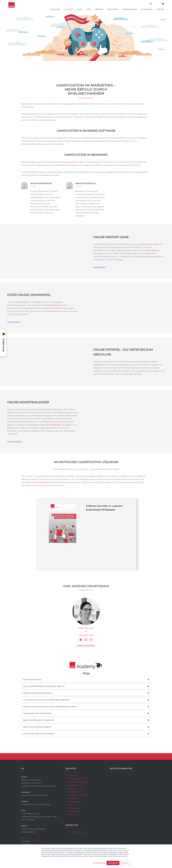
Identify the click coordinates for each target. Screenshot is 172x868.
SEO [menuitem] (70, 805)
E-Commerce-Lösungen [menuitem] (78, 795)
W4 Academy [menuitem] (147, 9)
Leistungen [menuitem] (55, 9)
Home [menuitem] (71, 815)
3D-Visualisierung (43, 482)
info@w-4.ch (26, 838)
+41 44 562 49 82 (36, 841)
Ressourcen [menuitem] (113, 9)
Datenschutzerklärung (77, 832)
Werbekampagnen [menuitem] (76, 802)
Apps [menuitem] (89, 9)
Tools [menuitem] (80, 9)
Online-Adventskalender (50, 425)
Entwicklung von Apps (65, 162)
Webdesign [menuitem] (73, 798)
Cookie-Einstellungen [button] (99, 863)
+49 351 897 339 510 (39, 844)
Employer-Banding (151, 250)
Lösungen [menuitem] (68, 9)
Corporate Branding (51, 305)
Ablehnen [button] (125, 863)
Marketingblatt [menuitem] (130, 9)
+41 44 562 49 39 (86, 635)
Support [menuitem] (160, 9)
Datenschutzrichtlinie (120, 850)
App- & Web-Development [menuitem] (78, 782)
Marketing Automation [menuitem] (77, 779)
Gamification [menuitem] (73, 775)
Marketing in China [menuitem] (76, 792)
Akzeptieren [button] (113, 863)
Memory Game (152, 244)
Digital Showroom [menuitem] (76, 785)
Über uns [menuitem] (99, 9)
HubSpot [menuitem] (72, 789)
